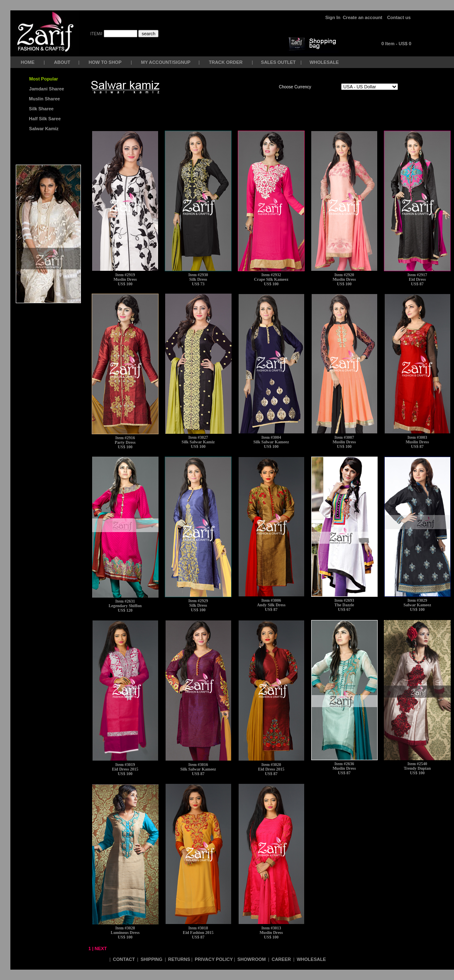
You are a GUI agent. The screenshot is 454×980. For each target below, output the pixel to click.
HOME (28, 62)
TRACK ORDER (226, 62)
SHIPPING (152, 959)
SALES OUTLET (279, 62)
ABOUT (62, 62)
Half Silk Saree (44, 119)
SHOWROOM (252, 959)
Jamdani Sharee (45, 89)
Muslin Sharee (44, 99)
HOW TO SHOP (105, 62)
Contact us (399, 17)
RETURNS (179, 959)
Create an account (363, 17)
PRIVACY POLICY (214, 959)
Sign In (333, 17)
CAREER (282, 959)
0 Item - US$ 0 (396, 44)
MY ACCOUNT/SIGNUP (166, 62)
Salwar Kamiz (43, 129)
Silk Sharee (41, 109)
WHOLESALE (325, 62)
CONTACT (124, 959)
